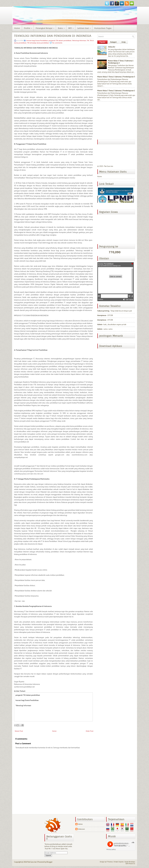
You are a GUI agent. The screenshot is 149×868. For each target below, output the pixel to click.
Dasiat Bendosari (130, 862)
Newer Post (19, 731)
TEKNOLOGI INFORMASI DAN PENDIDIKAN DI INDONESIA (53, 36)
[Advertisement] (117, 121)
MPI (72, 27)
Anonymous (102, 315)
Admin (100, 324)
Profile (29, 27)
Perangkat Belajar (46, 27)
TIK (88, 40)
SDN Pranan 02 (130, 864)
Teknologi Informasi (79, 40)
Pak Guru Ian (109, 166)
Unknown (81, 829)
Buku (62, 27)
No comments (57, 43)
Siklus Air (112, 47)
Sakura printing (103, 311)
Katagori (113, 42)
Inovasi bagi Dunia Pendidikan (37, 40)
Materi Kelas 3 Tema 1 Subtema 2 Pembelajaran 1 (116, 91)
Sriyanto (121, 862)
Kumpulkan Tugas (103, 28)
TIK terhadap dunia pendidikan (38, 43)
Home (17, 28)
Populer (102, 42)
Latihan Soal (85, 27)
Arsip (124, 42)
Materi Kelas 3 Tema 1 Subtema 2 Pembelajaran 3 (116, 77)
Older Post (90, 731)
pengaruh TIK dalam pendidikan (60, 40)
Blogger (50, 862)
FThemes (110, 862)
